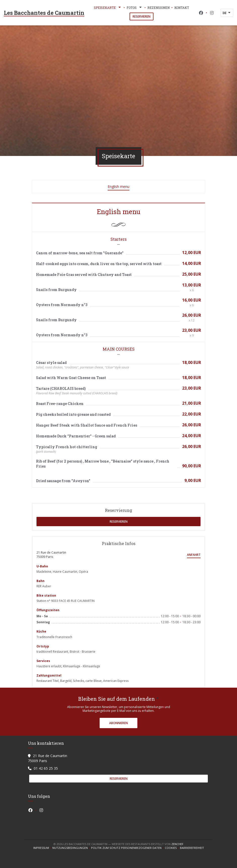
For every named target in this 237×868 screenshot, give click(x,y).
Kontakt (182, 8)
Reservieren (142, 16)
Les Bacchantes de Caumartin (44, 13)
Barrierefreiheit (192, 848)
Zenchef (177, 844)
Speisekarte (108, 8)
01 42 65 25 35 (46, 768)
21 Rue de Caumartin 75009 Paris (51, 555)
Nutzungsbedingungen (72, 848)
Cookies (172, 848)
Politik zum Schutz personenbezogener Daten (128, 848)
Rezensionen (159, 8)
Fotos (135, 8)
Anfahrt (194, 555)
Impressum (43, 848)
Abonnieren (118, 723)
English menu (118, 187)
